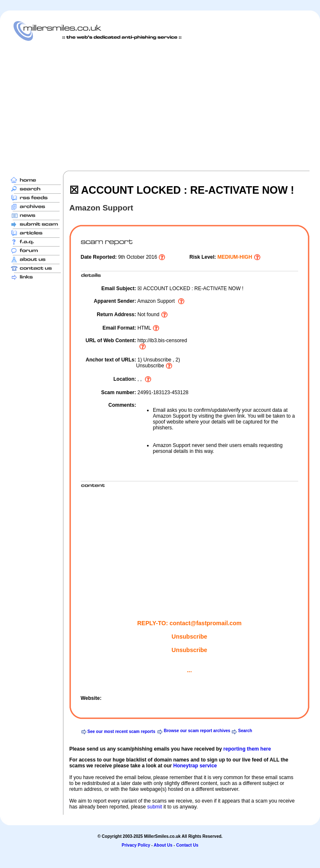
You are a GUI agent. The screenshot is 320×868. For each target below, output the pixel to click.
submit (154, 807)
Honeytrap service (195, 766)
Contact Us (187, 845)
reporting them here (247, 749)
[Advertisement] (129, 106)
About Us (163, 845)
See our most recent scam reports (121, 732)
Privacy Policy (136, 845)
